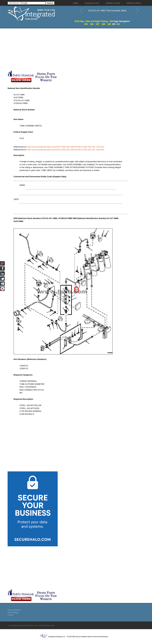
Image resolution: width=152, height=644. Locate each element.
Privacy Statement (14, 610)
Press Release (13, 612)
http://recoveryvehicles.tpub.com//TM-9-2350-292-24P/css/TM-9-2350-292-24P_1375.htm (66, 147)
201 (118, 24)
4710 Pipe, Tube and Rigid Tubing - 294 (94, 21)
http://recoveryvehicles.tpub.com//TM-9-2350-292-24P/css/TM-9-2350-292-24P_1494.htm (66, 150)
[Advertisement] (71, 49)
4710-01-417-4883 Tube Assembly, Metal (107, 11)
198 (103, 24)
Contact (10, 615)
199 (109, 24)
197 (97, 24)
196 (92, 24)
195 (86, 24)
